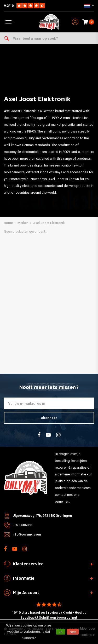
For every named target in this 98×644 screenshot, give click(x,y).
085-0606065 (22, 525)
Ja (61, 632)
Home (8, 223)
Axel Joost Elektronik (49, 223)
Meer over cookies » (88, 632)
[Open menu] (9, 22)
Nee (73, 632)
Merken (23, 223)
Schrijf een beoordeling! (58, 617)
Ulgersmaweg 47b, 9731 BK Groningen (42, 516)
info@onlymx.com (27, 534)
